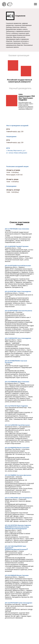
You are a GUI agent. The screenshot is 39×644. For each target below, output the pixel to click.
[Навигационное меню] (35, 4)
